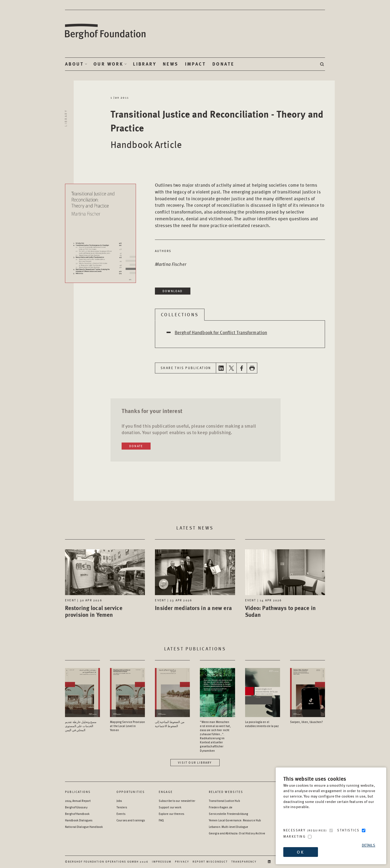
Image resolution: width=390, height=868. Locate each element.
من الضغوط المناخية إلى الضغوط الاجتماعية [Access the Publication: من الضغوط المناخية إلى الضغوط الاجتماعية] (170, 724)
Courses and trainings (131, 820)
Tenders (122, 807)
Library (145, 64)
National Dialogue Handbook (84, 827)
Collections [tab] (180, 314)
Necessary (305, 830)
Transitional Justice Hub (224, 801)
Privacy (182, 861)
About (74, 64)
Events (121, 814)
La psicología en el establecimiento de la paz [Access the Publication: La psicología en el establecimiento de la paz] (262, 724)
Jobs (119, 801)
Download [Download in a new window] (173, 291)
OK (300, 852)
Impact (195, 64)
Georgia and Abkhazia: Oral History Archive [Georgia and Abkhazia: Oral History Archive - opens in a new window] (237, 833)
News (171, 64)
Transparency (244, 861)
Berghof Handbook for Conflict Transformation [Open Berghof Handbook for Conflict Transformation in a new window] (221, 332)
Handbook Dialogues (79, 820)
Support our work (170, 807)
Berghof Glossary (76, 807)
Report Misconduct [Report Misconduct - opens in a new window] (210, 861)
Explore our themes (171, 814)
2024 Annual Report (78, 801)
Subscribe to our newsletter (177, 801)
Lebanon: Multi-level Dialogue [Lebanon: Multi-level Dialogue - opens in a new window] (228, 827)
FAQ (161, 820)
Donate (223, 64)
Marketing (295, 836)
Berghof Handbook (77, 814)
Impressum (162, 861)
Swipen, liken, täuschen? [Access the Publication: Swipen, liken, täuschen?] (307, 722)
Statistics (348, 830)
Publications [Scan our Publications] (78, 792)
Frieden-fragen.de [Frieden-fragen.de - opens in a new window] (221, 807)
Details (369, 845)
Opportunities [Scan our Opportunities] (131, 792)
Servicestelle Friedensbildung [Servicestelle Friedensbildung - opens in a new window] (228, 814)
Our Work (108, 64)
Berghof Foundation (106, 32)
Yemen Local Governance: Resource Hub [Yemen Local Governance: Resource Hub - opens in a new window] (235, 820)
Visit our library (195, 762)
